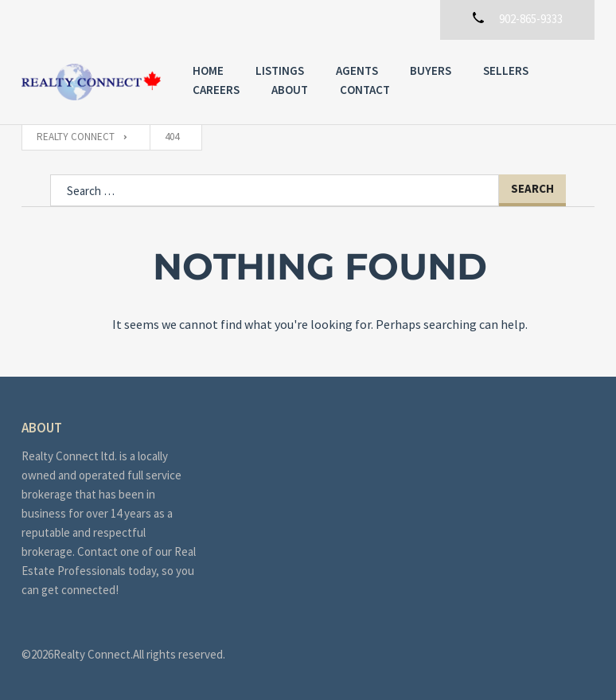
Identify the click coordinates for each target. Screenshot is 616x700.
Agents (357, 70)
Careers (216, 90)
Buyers (431, 70)
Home (208, 70)
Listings (280, 70)
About (290, 90)
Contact (365, 90)
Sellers (506, 70)
